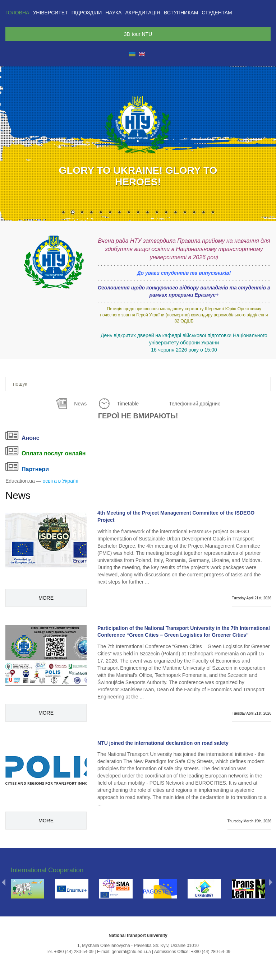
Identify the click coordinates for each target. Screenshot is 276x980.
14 (185, 213)
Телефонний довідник (194, 404)
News (80, 404)
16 (203, 213)
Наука (113, 13)
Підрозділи (87, 13)
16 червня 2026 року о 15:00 (184, 350)
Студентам (217, 13)
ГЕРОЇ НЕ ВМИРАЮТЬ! (138, 416)
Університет (50, 13)
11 (157, 213)
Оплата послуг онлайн (54, 453)
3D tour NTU (138, 34)
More (46, 598)
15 (194, 213)
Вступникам (181, 13)
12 (166, 213)
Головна (17, 13)
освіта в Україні (61, 481)
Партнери (35, 469)
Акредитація (143, 13)
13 (175, 213)
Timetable (128, 404)
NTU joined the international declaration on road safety (163, 743)
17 (213, 213)
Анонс (31, 438)
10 (147, 213)
